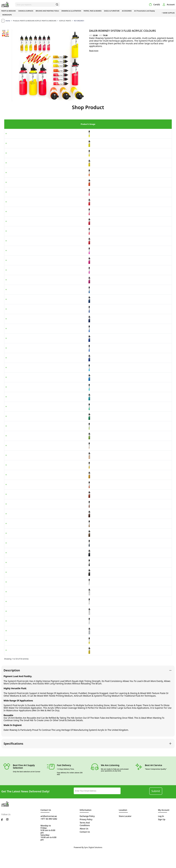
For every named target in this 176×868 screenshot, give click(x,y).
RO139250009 (41, 627)
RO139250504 (41, 225)
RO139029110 (41, 356)
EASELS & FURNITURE (112, 11)
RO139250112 (41, 386)
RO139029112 (41, 376)
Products (16, 21)
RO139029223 (41, 517)
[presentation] (135, 808)
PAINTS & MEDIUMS (9, 11)
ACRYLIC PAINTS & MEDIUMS (46, 21)
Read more (94, 51)
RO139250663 (41, 487)
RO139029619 (41, 174)
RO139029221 (41, 497)
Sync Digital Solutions (93, 865)
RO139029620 (41, 154)
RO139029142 (41, 315)
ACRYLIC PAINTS (64, 21)
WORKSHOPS (7, 15)
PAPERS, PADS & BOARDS (93, 11)
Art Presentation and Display (144, 11)
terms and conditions (85, 841)
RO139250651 (41, 144)
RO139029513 (41, 235)
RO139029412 (41, 255)
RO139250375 (41, 446)
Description (12, 688)
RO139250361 (41, 426)
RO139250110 (41, 366)
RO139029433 (41, 275)
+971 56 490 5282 (49, 836)
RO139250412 (41, 265)
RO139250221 (41, 507)
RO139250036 (41, 588)
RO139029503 (41, 194)
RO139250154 (41, 406)
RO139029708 (41, 658)
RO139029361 (41, 416)
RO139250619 (41, 184)
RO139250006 (41, 608)
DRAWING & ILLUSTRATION (71, 11)
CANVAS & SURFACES (26, 11)
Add (161, 136)
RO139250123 (41, 346)
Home (8, 21)
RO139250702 (41, 637)
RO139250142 (41, 325)
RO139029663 (41, 477)
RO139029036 (41, 578)
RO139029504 (41, 215)
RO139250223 (41, 527)
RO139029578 (41, 457)
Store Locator (125, 834)
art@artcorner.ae (49, 834)
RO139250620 (41, 164)
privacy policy (86, 837)
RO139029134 (41, 295)
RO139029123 (41, 336)
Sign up (162, 837)
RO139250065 (41, 567)
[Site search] (37, 4)
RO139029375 (41, 436)
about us (84, 846)
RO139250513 (41, 245)
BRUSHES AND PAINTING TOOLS (47, 11)
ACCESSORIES (127, 11)
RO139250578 (41, 467)
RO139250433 (41, 285)
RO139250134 (41, 305)
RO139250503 (41, 204)
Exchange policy (87, 834)
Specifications (13, 761)
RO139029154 (41, 396)
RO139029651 (41, 134)
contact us (85, 849)
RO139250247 (41, 537)
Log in (161, 834)
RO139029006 (41, 598)
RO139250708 (41, 668)
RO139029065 (41, 557)
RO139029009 (41, 618)
